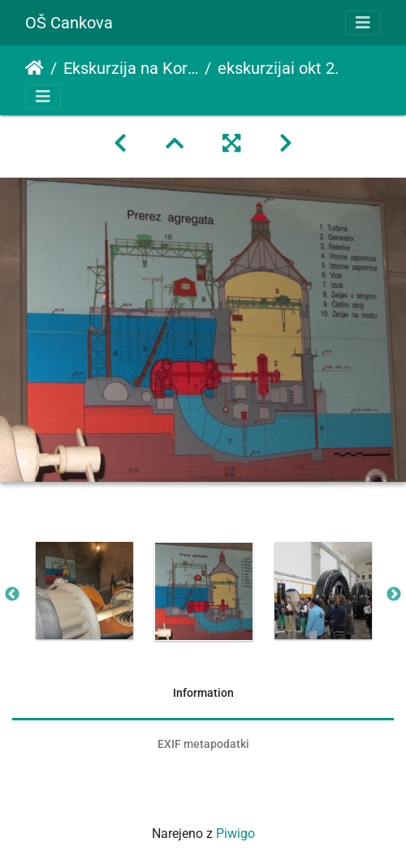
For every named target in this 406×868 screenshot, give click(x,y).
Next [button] (394, 595)
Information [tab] (203, 693)
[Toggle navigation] (363, 23)
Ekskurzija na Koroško (131, 68)
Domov (35, 68)
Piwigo (235, 834)
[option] (84, 591)
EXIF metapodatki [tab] (203, 744)
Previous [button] (12, 595)
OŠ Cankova (69, 23)
